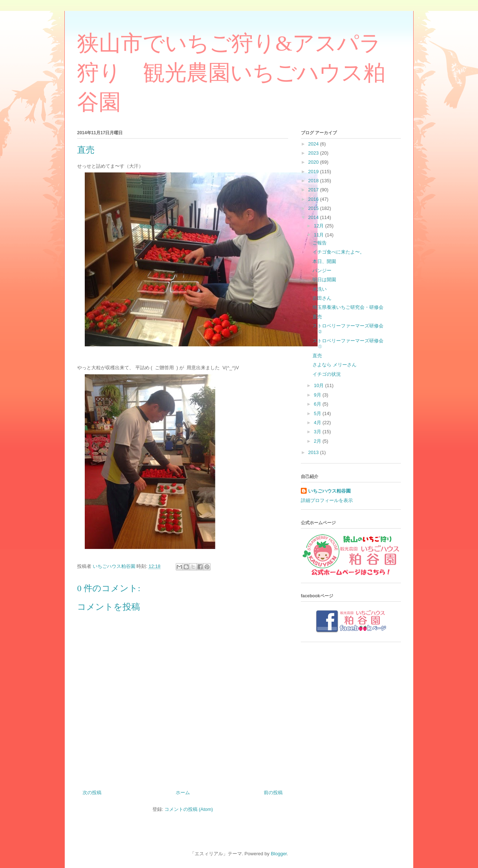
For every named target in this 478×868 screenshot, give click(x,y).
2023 (314, 153)
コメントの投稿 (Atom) (189, 809)
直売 (317, 317)
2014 (314, 217)
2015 (314, 208)
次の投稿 (92, 793)
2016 (314, 199)
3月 (318, 432)
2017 (314, 190)
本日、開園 (324, 261)
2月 (318, 441)
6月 (318, 404)
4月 (318, 423)
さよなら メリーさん (334, 365)
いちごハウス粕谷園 (329, 491)
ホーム (183, 793)
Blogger (279, 854)
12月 (320, 226)
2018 (314, 181)
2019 (314, 172)
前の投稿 (273, 793)
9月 (318, 395)
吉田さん (322, 298)
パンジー (322, 270)
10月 (320, 385)
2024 (314, 144)
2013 (314, 452)
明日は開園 (324, 280)
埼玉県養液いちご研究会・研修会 (348, 307)
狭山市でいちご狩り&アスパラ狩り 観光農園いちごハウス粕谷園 (231, 73)
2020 (314, 162)
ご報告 (320, 243)
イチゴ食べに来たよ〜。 (338, 252)
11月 (320, 235)
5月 (318, 413)
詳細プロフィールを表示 (327, 500)
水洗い (320, 289)
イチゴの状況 (327, 374)
